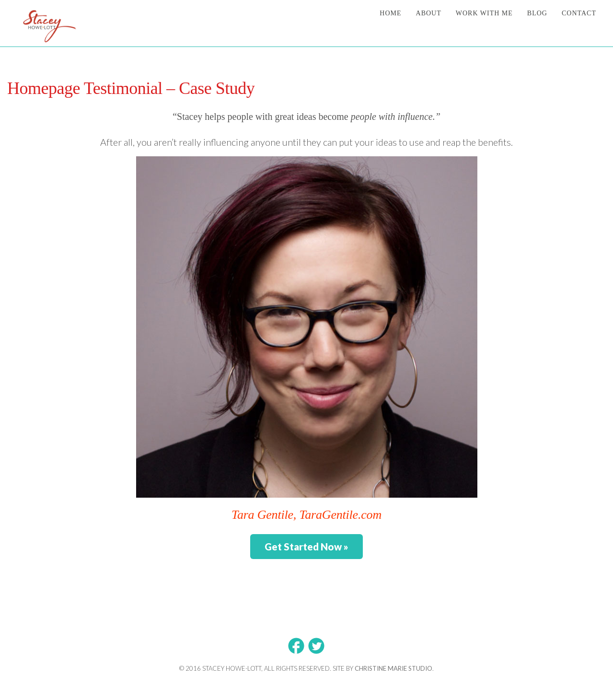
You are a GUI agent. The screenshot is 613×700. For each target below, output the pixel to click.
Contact (579, 13)
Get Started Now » (306, 547)
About (429, 13)
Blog (537, 13)
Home (390, 13)
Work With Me (484, 13)
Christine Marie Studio (393, 668)
